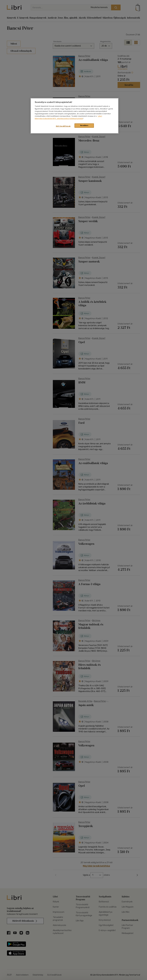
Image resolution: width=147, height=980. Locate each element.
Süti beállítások (63, 126)
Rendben (84, 125)
